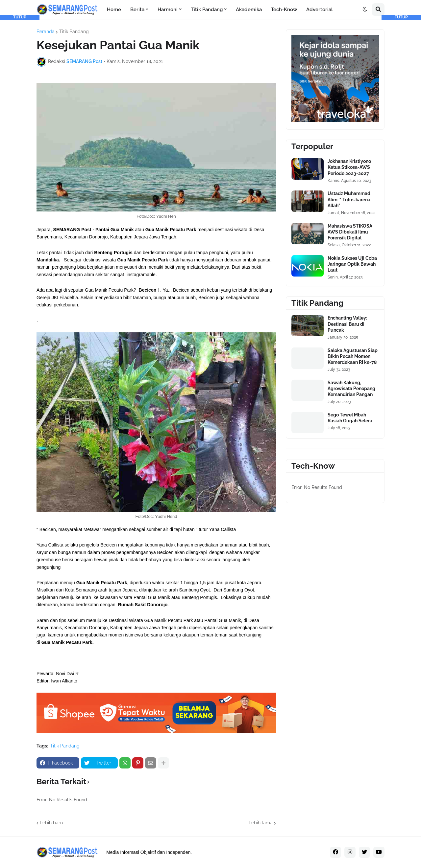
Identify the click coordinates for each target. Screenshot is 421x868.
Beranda (46, 32)
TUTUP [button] (20, 17)
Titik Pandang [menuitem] (207, 10)
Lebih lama (261, 823)
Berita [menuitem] (137, 10)
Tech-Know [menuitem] (284, 10)
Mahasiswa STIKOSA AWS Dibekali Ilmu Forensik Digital (350, 232)
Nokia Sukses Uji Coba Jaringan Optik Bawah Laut (352, 264)
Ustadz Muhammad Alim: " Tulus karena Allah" (349, 199)
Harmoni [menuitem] (168, 10)
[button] (365, 10)
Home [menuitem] (114, 10)
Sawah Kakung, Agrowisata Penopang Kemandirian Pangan (351, 389)
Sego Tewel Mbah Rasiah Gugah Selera (350, 418)
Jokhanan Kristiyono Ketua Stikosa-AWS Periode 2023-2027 (349, 167)
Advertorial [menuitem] (320, 10)
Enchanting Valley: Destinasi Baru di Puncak (347, 324)
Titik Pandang (74, 32)
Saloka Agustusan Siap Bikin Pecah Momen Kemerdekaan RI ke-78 (353, 356)
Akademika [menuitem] (249, 10)
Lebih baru (51, 823)
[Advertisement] (20, 118)
